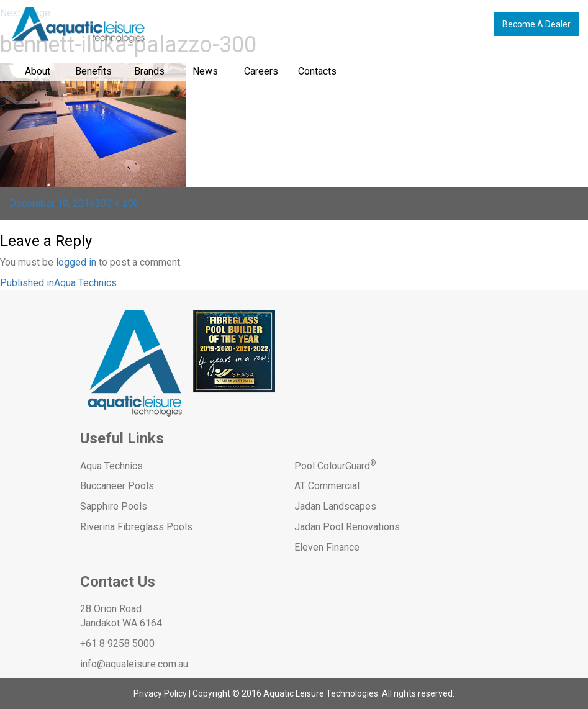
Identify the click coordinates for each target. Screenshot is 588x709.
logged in (76, 262)
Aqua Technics (111, 466)
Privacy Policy (160, 693)
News (205, 71)
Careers (261, 71)
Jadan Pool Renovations (347, 527)
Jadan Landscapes (335, 506)
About (38, 71)
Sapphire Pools (114, 506)
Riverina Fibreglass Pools (136, 527)
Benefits (93, 71)
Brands (149, 71)
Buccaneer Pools (117, 486)
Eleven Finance (327, 547)
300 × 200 (117, 203)
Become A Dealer (536, 24)
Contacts (317, 71)
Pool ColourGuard (335, 466)
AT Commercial (327, 486)
